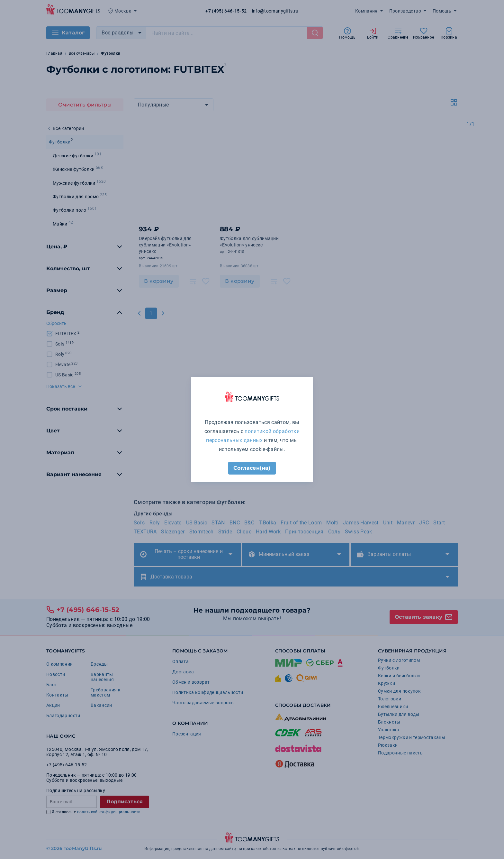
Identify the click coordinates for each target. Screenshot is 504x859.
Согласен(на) (252, 468)
